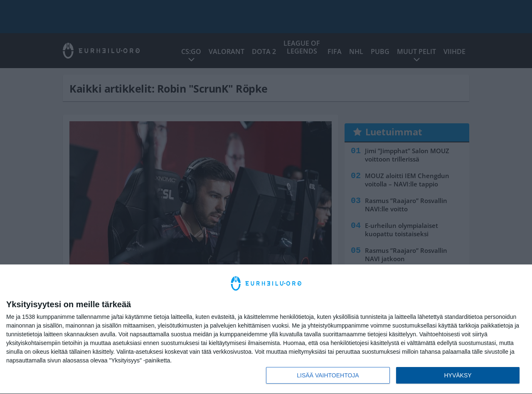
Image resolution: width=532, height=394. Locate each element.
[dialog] (266, 329)
